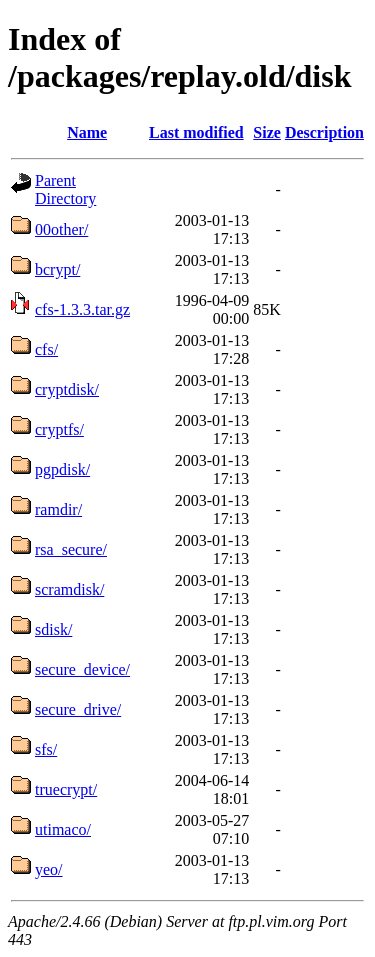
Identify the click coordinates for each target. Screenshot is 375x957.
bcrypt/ (57, 269)
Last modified (196, 132)
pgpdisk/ (62, 469)
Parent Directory (65, 189)
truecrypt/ (66, 789)
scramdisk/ (69, 589)
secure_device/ (82, 669)
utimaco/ (63, 829)
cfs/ (46, 349)
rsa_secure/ (71, 549)
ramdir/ (58, 509)
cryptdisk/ (67, 389)
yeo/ (49, 869)
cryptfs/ (59, 429)
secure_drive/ (78, 709)
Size (267, 132)
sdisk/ (53, 629)
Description (324, 132)
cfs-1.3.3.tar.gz (82, 309)
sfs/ (46, 749)
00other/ (61, 229)
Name (87, 132)
